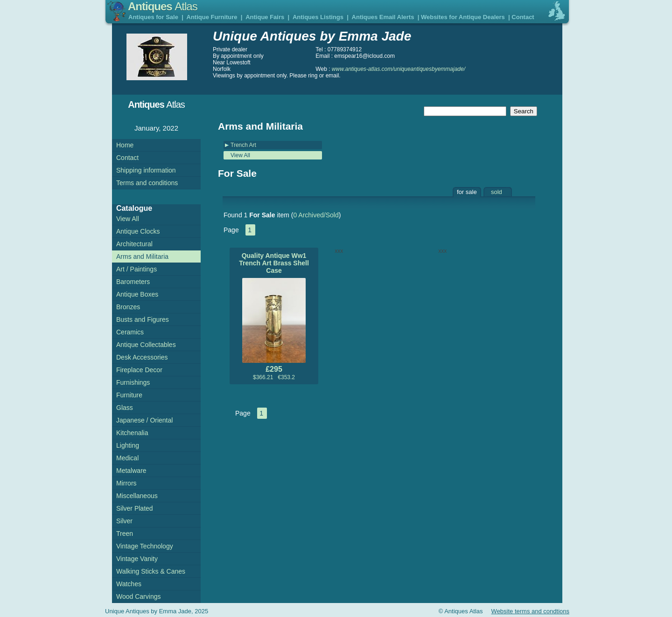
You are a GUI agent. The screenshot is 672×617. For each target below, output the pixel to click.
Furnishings (133, 382)
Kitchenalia (132, 433)
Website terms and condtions (530, 611)
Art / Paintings (136, 269)
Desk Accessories (142, 357)
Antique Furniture (212, 17)
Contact (523, 17)
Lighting (128, 445)
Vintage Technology (145, 546)
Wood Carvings (138, 596)
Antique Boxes (137, 294)
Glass (125, 408)
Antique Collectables (146, 345)
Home (125, 145)
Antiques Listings (318, 17)
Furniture (129, 395)
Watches (129, 584)
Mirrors (126, 483)
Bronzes (128, 307)
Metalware (131, 471)
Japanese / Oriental (144, 420)
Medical (127, 458)
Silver (124, 521)
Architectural (134, 244)
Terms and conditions (147, 183)
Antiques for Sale (153, 17)
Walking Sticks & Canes (151, 571)
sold (497, 192)
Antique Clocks (138, 231)
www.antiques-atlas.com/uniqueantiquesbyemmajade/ (399, 69)
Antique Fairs (265, 17)
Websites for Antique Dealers (463, 17)
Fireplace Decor (139, 370)
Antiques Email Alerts (383, 17)
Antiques (163, 6)
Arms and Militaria (142, 257)
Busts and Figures (143, 319)
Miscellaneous (137, 496)
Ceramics (130, 332)
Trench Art (243, 145)
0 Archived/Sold (316, 215)
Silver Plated (135, 508)
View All (240, 155)
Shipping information (146, 170)
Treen (125, 534)
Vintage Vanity (137, 559)
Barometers (133, 282)
